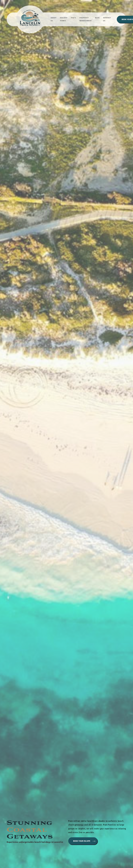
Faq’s (73, 18)
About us (54, 19)
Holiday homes (64, 19)
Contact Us (107, 19)
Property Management (86, 19)
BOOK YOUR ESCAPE (84, 841)
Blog (97, 18)
